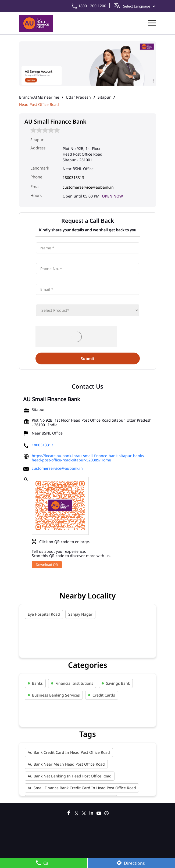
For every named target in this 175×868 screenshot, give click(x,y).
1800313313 (73, 177)
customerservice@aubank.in (88, 187)
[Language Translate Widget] (138, 6)
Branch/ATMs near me (39, 97)
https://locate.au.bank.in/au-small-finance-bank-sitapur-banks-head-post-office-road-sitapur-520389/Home (88, 458)
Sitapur (104, 97)
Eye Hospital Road (44, 614)
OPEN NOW (112, 196)
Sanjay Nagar (80, 614)
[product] (88, 310)
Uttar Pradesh (78, 97)
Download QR (47, 565)
